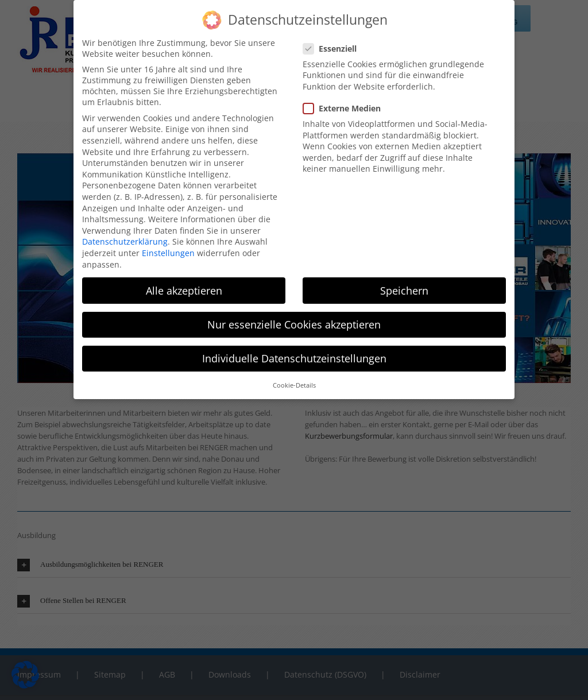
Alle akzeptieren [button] (184, 288)
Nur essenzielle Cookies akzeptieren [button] (294, 322)
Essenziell (334, 46)
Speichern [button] (404, 288)
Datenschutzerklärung (125, 239)
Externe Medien (347, 106)
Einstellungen (168, 251)
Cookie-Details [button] (294, 383)
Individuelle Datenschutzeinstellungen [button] (294, 356)
